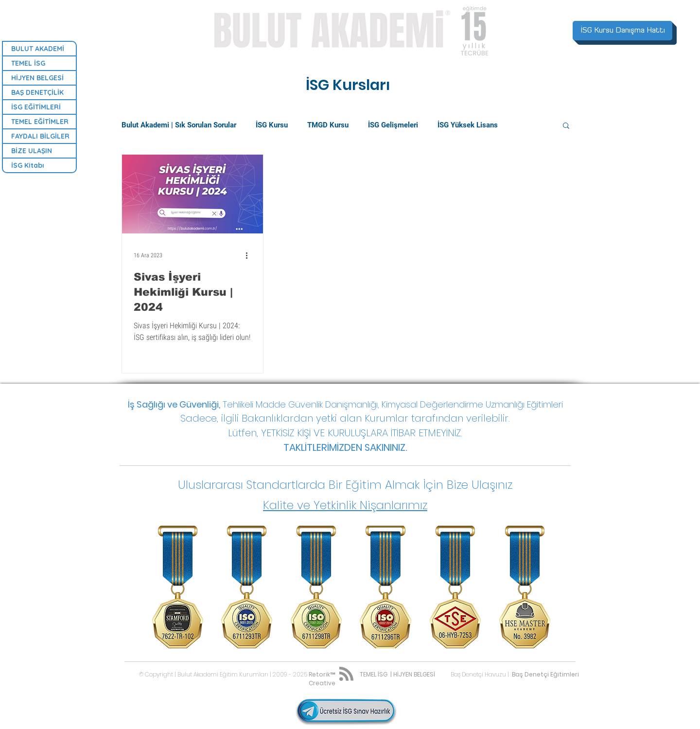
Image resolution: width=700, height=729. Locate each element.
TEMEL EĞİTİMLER (40, 122)
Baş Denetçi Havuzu (478, 674)
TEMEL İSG (28, 63)
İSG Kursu (272, 125)
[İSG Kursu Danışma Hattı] (622, 31)
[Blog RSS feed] (346, 674)
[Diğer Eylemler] (250, 255)
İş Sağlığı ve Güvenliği (173, 404)
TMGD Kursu (328, 125)
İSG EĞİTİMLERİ (36, 107)
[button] (566, 126)
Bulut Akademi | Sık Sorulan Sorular (179, 125)
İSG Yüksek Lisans (468, 125)
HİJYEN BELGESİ (37, 78)
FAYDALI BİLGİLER (40, 136)
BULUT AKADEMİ (38, 49)
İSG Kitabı (28, 165)
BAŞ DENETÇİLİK (37, 92)
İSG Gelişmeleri (393, 125)
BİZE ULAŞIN (32, 151)
